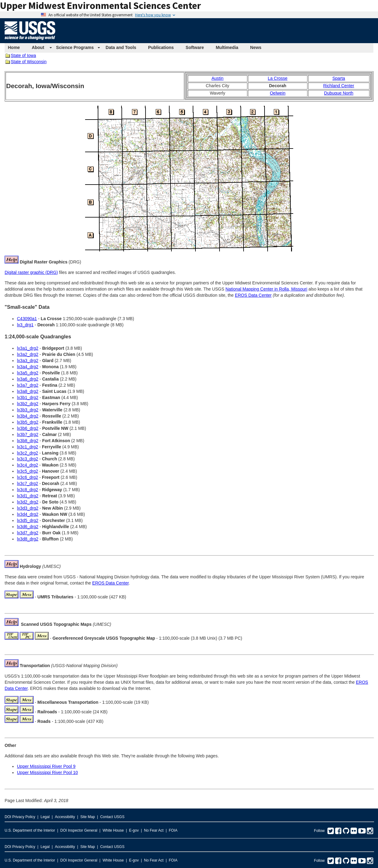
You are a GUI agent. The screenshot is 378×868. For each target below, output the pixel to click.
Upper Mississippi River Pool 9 (46, 766)
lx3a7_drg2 (28, 385)
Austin (218, 78)
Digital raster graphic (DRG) (31, 272)
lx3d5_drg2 (28, 520)
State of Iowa (23, 55)
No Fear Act (154, 830)
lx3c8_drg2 (28, 490)
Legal (45, 817)
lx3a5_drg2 (28, 373)
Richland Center (339, 86)
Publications (161, 47)
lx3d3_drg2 (28, 508)
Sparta (339, 78)
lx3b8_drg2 (28, 441)
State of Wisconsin (29, 62)
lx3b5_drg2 (28, 422)
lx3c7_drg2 (28, 483)
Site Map (87, 817)
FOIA (173, 830)
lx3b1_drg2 (28, 397)
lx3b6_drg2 (28, 428)
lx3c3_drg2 (28, 459)
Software (195, 47)
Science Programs (75, 47)
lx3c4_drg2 (28, 465)
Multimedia (227, 47)
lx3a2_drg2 (28, 354)
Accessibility (65, 817)
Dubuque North (339, 93)
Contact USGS (112, 817)
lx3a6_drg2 (28, 379)
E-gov (134, 830)
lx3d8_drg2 (28, 539)
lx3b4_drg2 (28, 416)
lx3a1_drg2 (28, 348)
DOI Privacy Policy (20, 817)
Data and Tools (121, 47)
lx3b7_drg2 (28, 434)
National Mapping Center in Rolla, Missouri (266, 289)
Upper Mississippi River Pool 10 (47, 772)
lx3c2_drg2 (28, 453)
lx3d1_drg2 (28, 496)
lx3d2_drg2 (28, 502)
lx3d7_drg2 (28, 533)
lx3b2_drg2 (28, 404)
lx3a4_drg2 (28, 367)
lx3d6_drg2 (28, 527)
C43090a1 (27, 319)
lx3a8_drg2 (28, 391)
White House (113, 830)
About (38, 47)
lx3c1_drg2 (28, 447)
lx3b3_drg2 (28, 410)
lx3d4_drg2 (28, 514)
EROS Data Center (253, 295)
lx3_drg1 (25, 325)
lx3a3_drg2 (28, 361)
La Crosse (278, 78)
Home (14, 47)
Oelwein (278, 93)
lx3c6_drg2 (28, 477)
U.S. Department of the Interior (30, 830)
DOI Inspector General (79, 830)
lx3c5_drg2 (28, 471)
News (256, 47)
